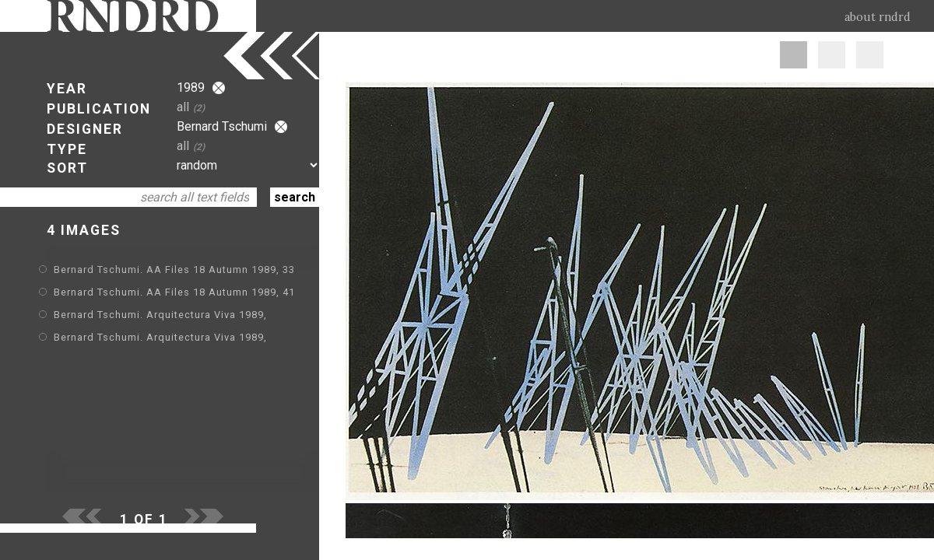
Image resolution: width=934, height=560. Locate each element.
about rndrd (878, 17)
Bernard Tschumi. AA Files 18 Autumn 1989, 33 (174, 269)
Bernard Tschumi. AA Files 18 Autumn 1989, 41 (174, 292)
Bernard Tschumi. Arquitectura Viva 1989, (160, 315)
